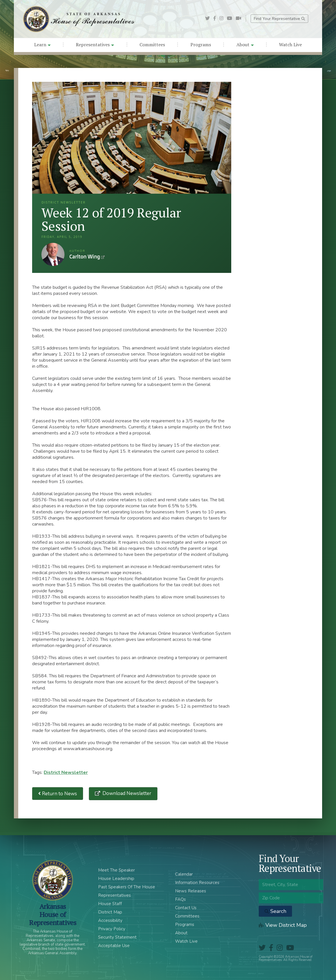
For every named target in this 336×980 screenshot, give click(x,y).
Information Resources (197, 883)
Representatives (95, 45)
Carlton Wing (53, 254)
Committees (152, 45)
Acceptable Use (114, 946)
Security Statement (117, 937)
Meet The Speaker (116, 870)
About (245, 45)
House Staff (110, 904)
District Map (110, 912)
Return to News (58, 794)
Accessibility (110, 920)
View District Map (283, 925)
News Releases (191, 891)
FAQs (180, 899)
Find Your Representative (279, 19)
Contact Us (186, 908)
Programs (201, 45)
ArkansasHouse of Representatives (53, 914)
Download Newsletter (126, 793)
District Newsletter (66, 772)
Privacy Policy (112, 929)
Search (275, 911)
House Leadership (116, 879)
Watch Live (290, 45)
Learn (42, 45)
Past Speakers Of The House (127, 887)
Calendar (184, 874)
